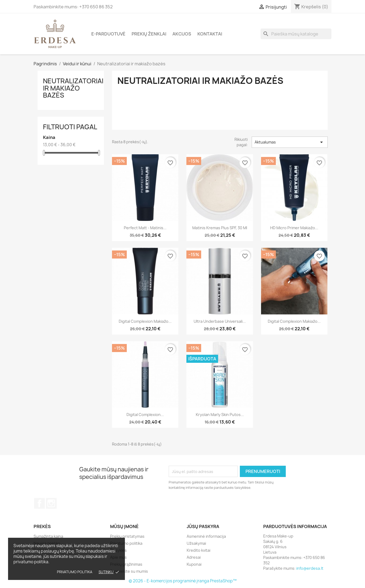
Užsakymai (196, 543)
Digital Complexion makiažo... (145, 321)
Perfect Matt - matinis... (145, 228)
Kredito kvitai (198, 550)
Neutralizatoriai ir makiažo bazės (73, 88)
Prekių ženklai (149, 34)
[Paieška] (296, 34)
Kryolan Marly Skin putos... (220, 415)
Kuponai (194, 564)
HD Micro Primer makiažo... (294, 228)
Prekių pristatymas (127, 536)
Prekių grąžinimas (126, 564)
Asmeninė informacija (206, 536)
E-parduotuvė (108, 34)
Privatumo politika (75, 572)
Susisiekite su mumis (129, 571)
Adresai (194, 557)
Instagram (51, 503)
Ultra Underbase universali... (220, 321)
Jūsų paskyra (203, 526)
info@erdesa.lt (310, 568)
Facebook (39, 503)
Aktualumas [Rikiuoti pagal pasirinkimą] (290, 142)
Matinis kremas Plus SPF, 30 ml (220, 228)
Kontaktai (210, 34)
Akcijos (182, 34)
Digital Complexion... (145, 415)
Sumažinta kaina (48, 536)
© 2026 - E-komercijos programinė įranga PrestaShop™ (183, 581)
